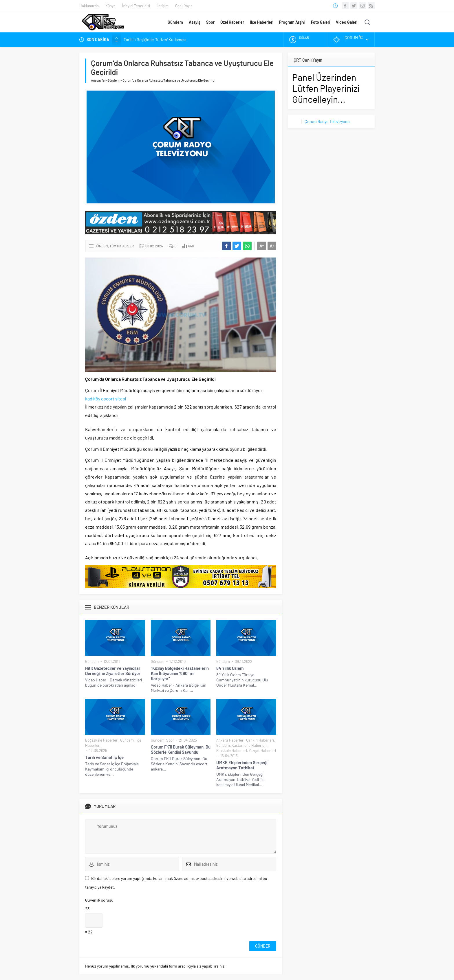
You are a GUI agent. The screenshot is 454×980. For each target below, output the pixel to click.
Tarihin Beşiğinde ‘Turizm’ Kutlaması (155, 39)
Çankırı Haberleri (260, 740)
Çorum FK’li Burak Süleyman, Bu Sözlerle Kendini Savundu (181, 749)
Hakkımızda (89, 6)
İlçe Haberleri (262, 22)
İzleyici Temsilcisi (136, 6)
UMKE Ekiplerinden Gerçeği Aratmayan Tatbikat (242, 765)
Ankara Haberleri (230, 740)
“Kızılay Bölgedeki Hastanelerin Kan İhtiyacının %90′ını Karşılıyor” (180, 673)
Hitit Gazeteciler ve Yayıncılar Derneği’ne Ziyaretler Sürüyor (113, 671)
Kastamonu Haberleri (249, 745)
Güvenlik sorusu (99, 900)
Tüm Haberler (122, 246)
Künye (110, 6)
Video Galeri (347, 22)
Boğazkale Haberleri (102, 740)
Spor (210, 22)
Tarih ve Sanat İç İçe (104, 757)
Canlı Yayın (184, 6)
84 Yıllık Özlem (230, 668)
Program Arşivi (292, 22)
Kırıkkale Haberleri (232, 751)
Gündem (175, 22)
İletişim (163, 6)
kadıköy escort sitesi (106, 399)
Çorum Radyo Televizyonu (327, 121)
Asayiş (195, 22)
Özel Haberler (232, 22)
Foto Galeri (321, 22)
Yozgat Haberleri (262, 751)
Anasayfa (98, 80)
